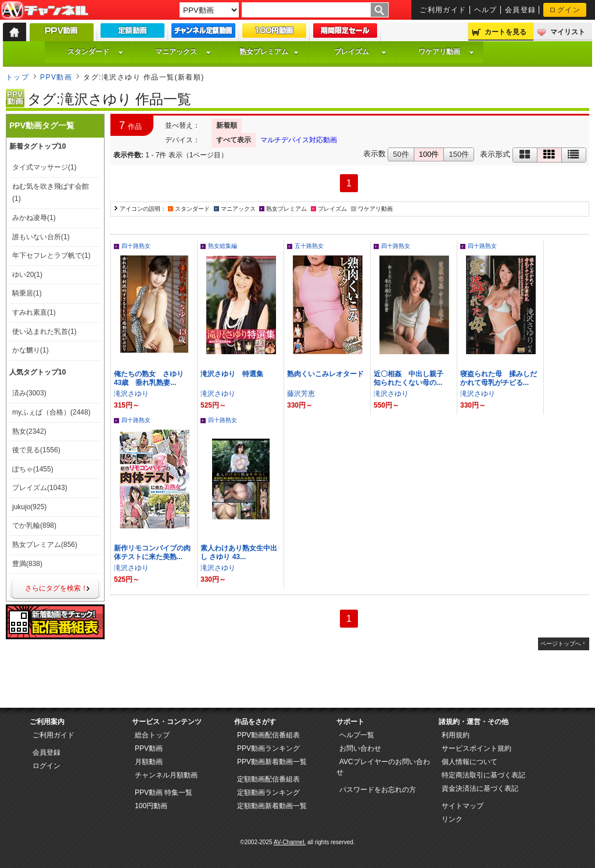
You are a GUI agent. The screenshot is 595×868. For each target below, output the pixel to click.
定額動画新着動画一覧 (272, 806)
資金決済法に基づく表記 (480, 788)
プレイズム (360, 52)
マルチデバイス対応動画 (299, 140)
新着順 (227, 125)
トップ (17, 77)
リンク (452, 819)
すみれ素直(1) (34, 312)
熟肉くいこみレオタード (325, 374)
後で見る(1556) (36, 450)
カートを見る (506, 32)
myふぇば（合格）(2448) (51, 412)
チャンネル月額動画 (166, 775)
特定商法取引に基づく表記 (483, 775)
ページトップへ (561, 644)
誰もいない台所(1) (41, 237)
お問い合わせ (360, 748)
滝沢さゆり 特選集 (232, 374)
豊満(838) (27, 564)
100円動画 (151, 806)
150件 (459, 154)
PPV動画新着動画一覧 (272, 762)
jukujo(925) (29, 507)
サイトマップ (463, 806)
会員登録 (521, 10)
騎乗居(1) (27, 293)
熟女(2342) (29, 431)
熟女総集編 (223, 246)
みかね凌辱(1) (34, 218)
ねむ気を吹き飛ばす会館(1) (51, 193)
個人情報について (469, 762)
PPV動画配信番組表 (268, 735)
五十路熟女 (309, 246)
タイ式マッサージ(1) (44, 167)
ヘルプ (486, 10)
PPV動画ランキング (268, 748)
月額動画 (149, 762)
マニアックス (183, 52)
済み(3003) (29, 393)
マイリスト (568, 32)
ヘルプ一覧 (357, 735)
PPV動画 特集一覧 (164, 793)
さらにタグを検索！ (56, 588)
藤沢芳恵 (301, 394)
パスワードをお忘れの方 (378, 790)
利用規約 (456, 735)
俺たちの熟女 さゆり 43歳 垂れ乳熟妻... (152, 378)
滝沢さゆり (131, 394)
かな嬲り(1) (31, 350)
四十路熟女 (136, 246)
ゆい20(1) (27, 275)
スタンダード (95, 52)
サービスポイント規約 (476, 748)
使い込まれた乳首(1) (44, 332)
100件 (429, 154)
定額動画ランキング (268, 793)
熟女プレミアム (269, 52)
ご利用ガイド (443, 10)
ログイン (565, 10)
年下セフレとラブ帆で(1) (51, 255)
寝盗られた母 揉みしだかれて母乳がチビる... (499, 378)
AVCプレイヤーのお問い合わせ (383, 767)
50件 (401, 154)
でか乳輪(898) (34, 525)
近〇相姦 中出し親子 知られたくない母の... (412, 378)
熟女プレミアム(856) (45, 545)
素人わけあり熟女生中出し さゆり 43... (239, 552)
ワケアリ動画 (446, 52)
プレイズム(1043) (40, 488)
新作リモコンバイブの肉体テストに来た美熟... (152, 552)
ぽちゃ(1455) (33, 469)
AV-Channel (45, 10)
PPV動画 (56, 77)
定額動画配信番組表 (268, 779)
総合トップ (152, 735)
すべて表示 (234, 140)
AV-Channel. (290, 842)
